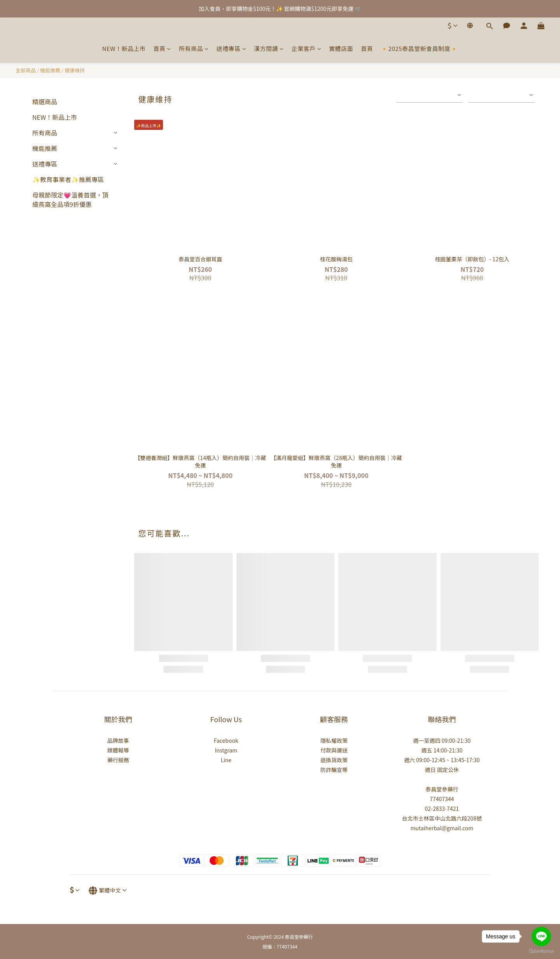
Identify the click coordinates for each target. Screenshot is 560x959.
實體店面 (341, 48)
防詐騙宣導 (334, 770)
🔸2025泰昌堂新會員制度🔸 (419, 48)
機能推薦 (50, 70)
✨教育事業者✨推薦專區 (68, 179)
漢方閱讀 (269, 48)
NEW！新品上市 (124, 48)
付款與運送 (334, 750)
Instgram (226, 750)
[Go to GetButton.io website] (541, 951)
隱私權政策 (334, 740)
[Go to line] (541, 936)
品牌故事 (118, 740)
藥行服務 (118, 760)
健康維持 (75, 70)
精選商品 (45, 101)
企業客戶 (307, 48)
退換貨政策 (334, 760)
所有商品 (194, 48)
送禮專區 (232, 48)
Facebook (226, 740)
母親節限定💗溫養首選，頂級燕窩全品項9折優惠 (70, 199)
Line (226, 760)
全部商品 (26, 70)
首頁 (162, 48)
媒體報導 (118, 750)
